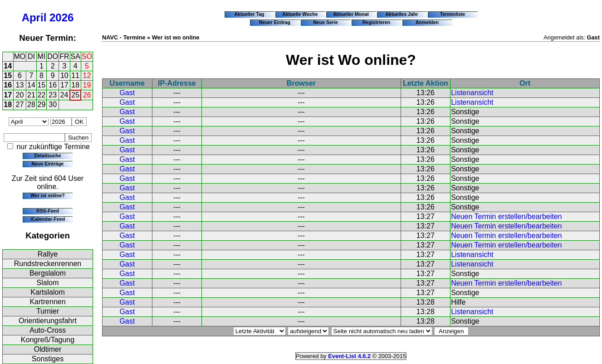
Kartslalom (48, 292)
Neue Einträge (48, 164)
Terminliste (453, 14)
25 (75, 95)
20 (20, 95)
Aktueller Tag (249, 14)
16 (8, 85)
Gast (127, 93)
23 (53, 95)
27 (20, 104)
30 (53, 104)
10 (64, 75)
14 (8, 66)
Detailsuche (47, 155)
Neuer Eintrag (275, 22)
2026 (61, 17)
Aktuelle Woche (300, 14)
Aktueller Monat (351, 14)
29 (42, 104)
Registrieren (377, 22)
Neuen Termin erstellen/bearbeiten (506, 216)
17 (64, 85)
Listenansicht (472, 93)
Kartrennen (47, 302)
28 (31, 104)
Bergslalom (48, 273)
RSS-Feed (48, 211)
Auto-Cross (48, 330)
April (34, 17)
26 (87, 95)
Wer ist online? (47, 195)
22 (42, 95)
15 (8, 75)
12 (87, 75)
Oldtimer (48, 349)
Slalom (48, 283)
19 (87, 85)
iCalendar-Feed (48, 219)
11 (75, 75)
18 (75, 85)
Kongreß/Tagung (48, 340)
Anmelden (427, 22)
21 (31, 95)
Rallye (48, 254)
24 (64, 95)
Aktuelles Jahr (401, 14)
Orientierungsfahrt (48, 321)
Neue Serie (325, 22)
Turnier (48, 311)
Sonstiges (48, 359)
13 (20, 85)
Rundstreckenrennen (48, 264)
